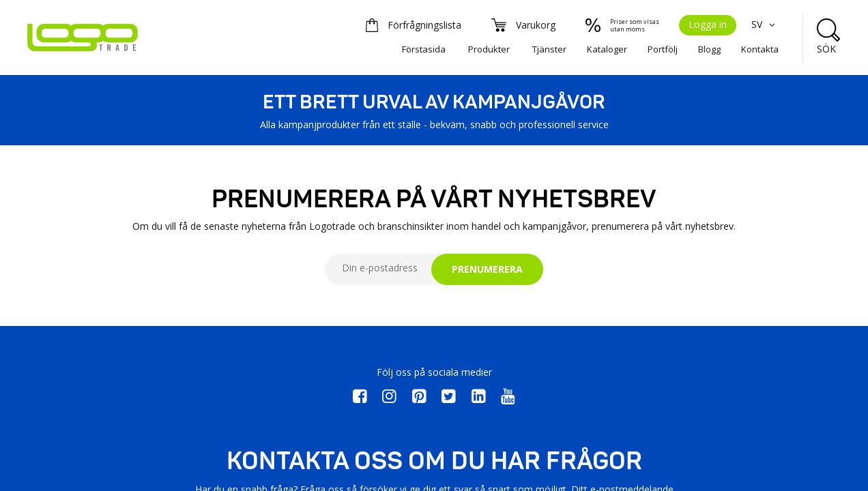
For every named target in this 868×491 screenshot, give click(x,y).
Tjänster (549, 49)
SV (765, 24)
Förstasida (424, 49)
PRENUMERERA (487, 269)
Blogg (709, 49)
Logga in (708, 24)
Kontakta (760, 49)
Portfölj (663, 49)
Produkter (489, 49)
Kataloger (607, 49)
